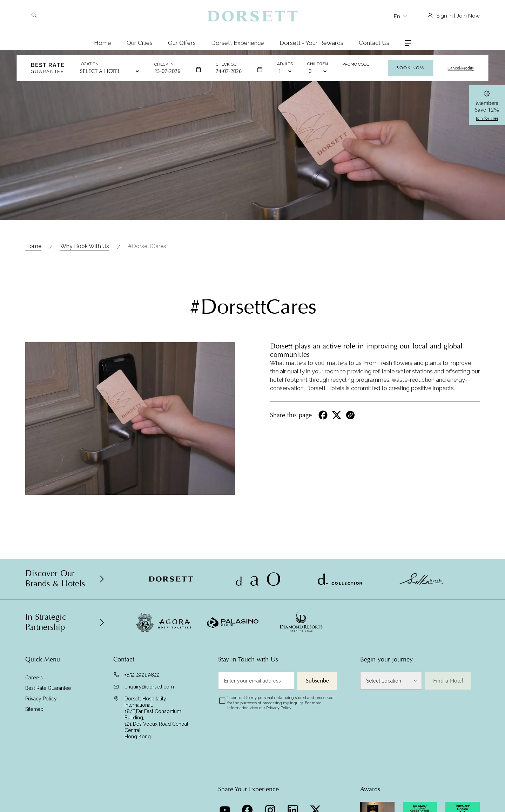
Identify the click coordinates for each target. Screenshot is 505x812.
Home (103, 43)
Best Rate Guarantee (48, 688)
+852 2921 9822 (142, 675)
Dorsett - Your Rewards (311, 43)
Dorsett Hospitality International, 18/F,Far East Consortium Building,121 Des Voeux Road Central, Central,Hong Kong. (157, 718)
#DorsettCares (147, 246)
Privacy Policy (41, 699)
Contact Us (374, 43)
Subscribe (317, 681)
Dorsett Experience (238, 43)
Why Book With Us (85, 246)
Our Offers (182, 43)
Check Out (227, 64)
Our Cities (140, 43)
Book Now (410, 68)
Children (318, 64)
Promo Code (356, 64)
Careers (34, 678)
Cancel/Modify (461, 68)
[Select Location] (391, 681)
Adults (285, 64)
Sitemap (34, 709)
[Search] (34, 16)
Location (89, 64)
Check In (164, 64)
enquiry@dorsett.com (149, 687)
